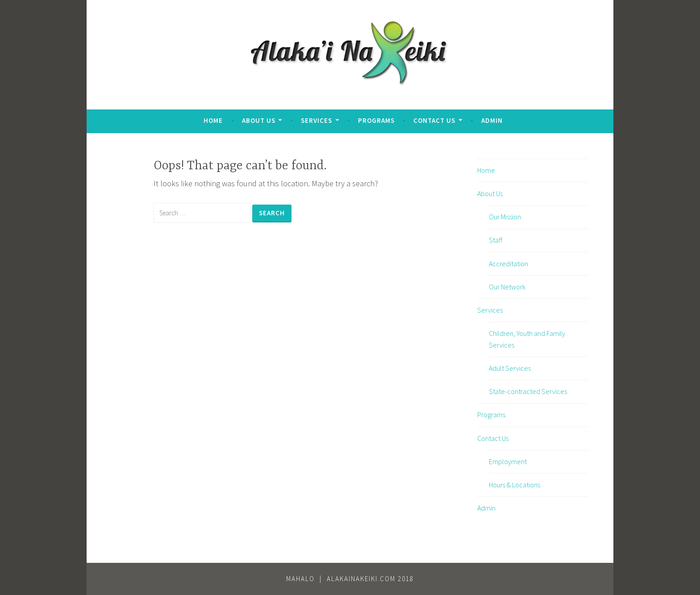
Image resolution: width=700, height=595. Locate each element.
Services (317, 120)
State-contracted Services (528, 391)
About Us (259, 120)
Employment (508, 461)
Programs (376, 120)
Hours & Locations (515, 485)
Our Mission (505, 217)
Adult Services (510, 368)
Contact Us (434, 120)
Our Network (507, 287)
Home (213, 120)
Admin (492, 120)
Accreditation (508, 264)
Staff (496, 240)
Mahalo (300, 579)
